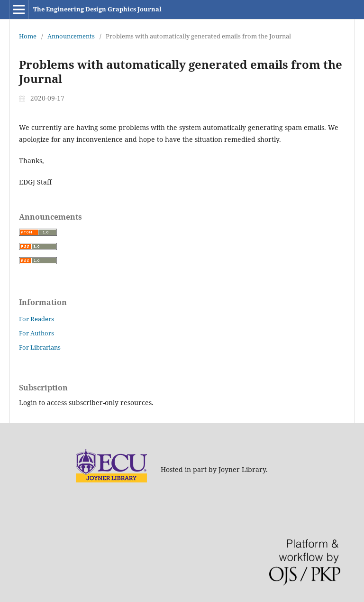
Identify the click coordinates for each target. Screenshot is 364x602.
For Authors (36, 333)
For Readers (36, 319)
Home (28, 36)
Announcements (71, 36)
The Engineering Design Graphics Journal (97, 9)
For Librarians (40, 347)
